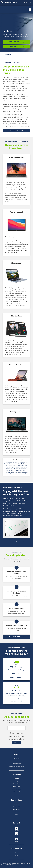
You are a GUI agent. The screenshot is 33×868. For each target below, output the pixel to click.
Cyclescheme (16, 807)
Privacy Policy (16, 784)
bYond (16, 815)
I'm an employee (15, 42)
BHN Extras (16, 804)
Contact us (17, 779)
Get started (15, 130)
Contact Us (15, 701)
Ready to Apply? (17, 764)
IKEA (17, 855)
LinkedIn (16, 836)
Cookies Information (17, 789)
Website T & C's (16, 792)
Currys (17, 853)
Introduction (16, 758)
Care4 (17, 812)
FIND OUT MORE (15, 637)
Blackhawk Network (9, 865)
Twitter (16, 841)
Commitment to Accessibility (17, 766)
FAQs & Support (15, 677)
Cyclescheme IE (16, 809)
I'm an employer (15, 46)
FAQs (16, 781)
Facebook (16, 831)
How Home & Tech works (17, 761)
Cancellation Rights (16, 787)
